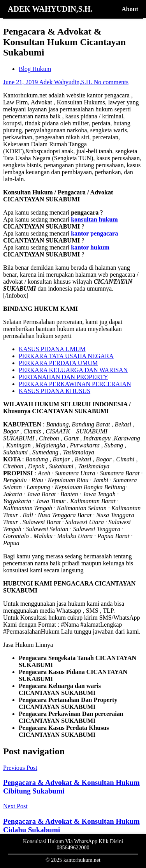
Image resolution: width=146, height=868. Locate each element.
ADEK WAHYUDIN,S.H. (50, 9)
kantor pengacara (94, 233)
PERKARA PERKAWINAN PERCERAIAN (75, 384)
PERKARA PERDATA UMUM (58, 363)
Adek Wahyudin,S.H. (66, 82)
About (130, 9)
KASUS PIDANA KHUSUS (55, 391)
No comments (111, 82)
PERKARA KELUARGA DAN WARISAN (73, 370)
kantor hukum (90, 247)
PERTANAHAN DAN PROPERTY (63, 377)
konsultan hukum (94, 219)
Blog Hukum (35, 69)
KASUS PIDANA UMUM (52, 349)
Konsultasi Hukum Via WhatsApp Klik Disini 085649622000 (73, 845)
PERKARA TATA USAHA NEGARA (66, 356)
